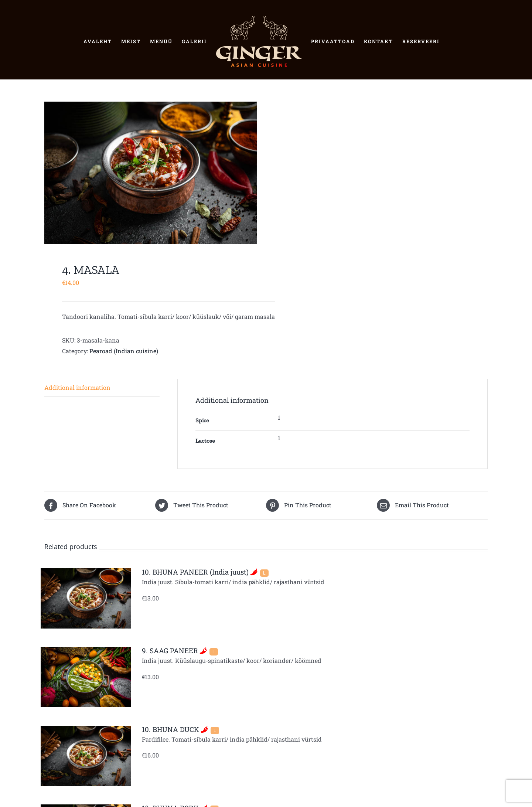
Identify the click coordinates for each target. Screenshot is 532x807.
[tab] (102, 388)
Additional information (77, 387)
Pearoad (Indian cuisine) (124, 351)
